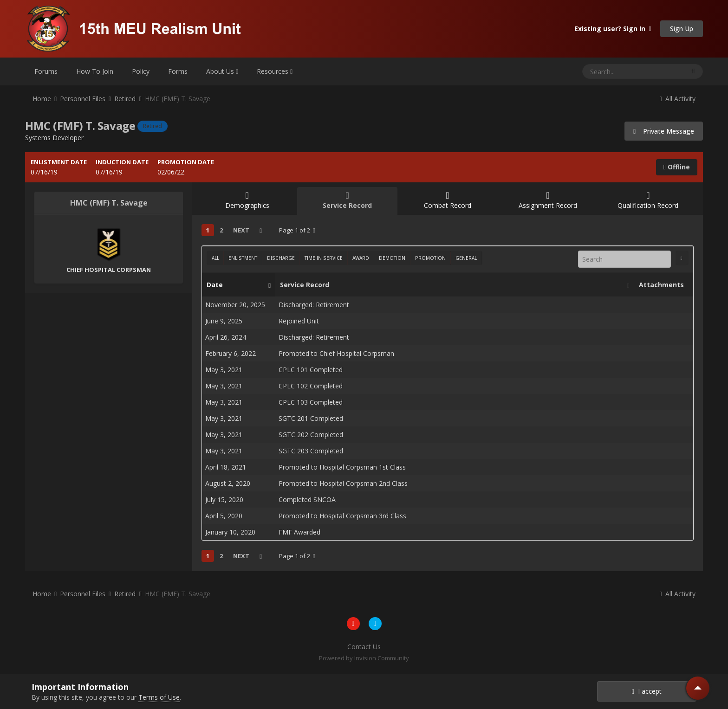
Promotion (430, 258)
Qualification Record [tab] (648, 200)
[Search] (609, 71)
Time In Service (324, 258)
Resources (275, 71)
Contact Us (364, 647)
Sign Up (682, 29)
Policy (141, 71)
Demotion (392, 258)
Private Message (664, 131)
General (466, 258)
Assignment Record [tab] (548, 200)
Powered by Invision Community (364, 658)
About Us (222, 71)
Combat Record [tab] (448, 200)
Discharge (281, 258)
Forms (178, 71)
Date (236, 285)
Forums (46, 71)
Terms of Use (159, 697)
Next (241, 230)
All (215, 258)
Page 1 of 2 (297, 230)
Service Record (452, 285)
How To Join (95, 71)
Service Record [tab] (347, 200)
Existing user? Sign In (613, 29)
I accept (647, 691)
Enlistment (243, 258)
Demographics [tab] (247, 200)
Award (361, 258)
